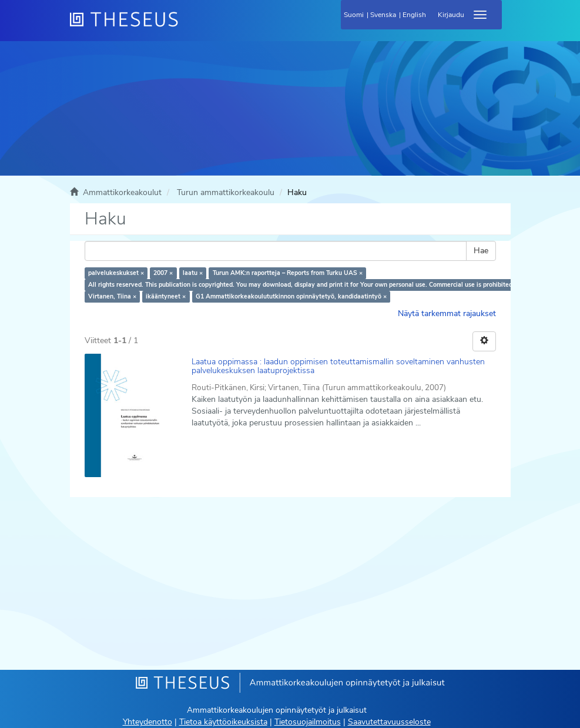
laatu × (193, 273)
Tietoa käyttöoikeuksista (223, 722)
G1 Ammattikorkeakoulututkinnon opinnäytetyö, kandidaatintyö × (291, 296)
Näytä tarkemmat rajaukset (447, 313)
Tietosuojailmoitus (308, 722)
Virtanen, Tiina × (112, 296)
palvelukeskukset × (116, 273)
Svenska (383, 15)
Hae (481, 251)
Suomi (354, 15)
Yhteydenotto (147, 722)
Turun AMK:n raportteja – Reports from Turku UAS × (288, 273)
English (414, 15)
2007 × (163, 273)
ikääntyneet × (166, 296)
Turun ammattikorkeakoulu (226, 192)
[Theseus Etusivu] (187, 26)
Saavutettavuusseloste (389, 722)
